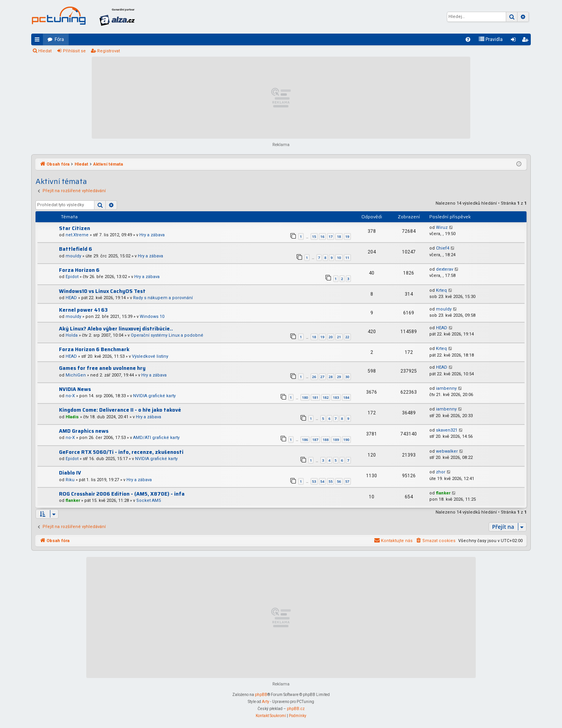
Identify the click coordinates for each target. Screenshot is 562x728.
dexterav (445, 269)
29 (339, 377)
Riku (70, 480)
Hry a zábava (152, 235)
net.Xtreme (77, 235)
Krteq (441, 290)
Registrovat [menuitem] (526, 41)
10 (339, 258)
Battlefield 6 (76, 249)
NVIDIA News (75, 389)
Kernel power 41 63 (83, 310)
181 (315, 397)
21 (339, 337)
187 (315, 440)
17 (331, 236)
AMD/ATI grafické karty (156, 438)
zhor (441, 472)
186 (305, 440)
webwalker (447, 451)
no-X (70, 396)
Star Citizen (75, 228)
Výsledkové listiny (150, 356)
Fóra (59, 39)
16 (322, 236)
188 (326, 440)
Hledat (45, 51)
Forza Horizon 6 (79, 270)
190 (346, 440)
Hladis (72, 417)
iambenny (446, 388)
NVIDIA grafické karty (154, 396)
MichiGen (76, 375)
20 (331, 337)
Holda (72, 335)
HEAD (71, 298)
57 (347, 481)
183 (336, 397)
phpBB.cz (296, 709)
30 (347, 377)
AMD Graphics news (84, 431)
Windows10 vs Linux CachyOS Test (102, 291)
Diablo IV (70, 473)
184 (346, 397)
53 (314, 481)
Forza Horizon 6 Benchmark (94, 349)
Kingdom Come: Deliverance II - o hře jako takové (120, 410)
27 (322, 377)
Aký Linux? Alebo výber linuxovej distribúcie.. (116, 329)
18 (339, 236)
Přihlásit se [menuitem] (515, 41)
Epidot (72, 277)
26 (314, 377)
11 (347, 258)
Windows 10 (152, 317)
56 (339, 481)
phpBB (261, 695)
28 (331, 377)
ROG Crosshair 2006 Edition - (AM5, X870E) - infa (122, 494)
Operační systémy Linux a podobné (167, 335)
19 (347, 236)
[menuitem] (468, 39)
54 (322, 481)
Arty (266, 702)
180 (305, 397)
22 (347, 337)
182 (326, 397)
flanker (73, 500)
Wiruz (442, 227)
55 (331, 481)
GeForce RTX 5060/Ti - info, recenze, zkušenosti (121, 452)
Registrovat (108, 51)
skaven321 (447, 430)
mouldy (73, 256)
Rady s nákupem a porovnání (163, 298)
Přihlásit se (74, 51)
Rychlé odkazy (39, 41)
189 (336, 440)
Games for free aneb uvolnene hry (102, 368)
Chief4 (443, 248)
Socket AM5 (149, 500)
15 (314, 236)
